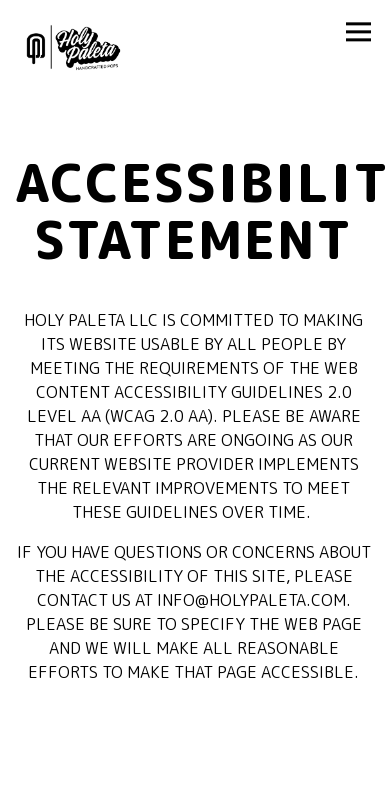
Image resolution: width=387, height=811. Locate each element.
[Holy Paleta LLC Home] (115, 45)
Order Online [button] (193, 791)
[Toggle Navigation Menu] (358, 31)
